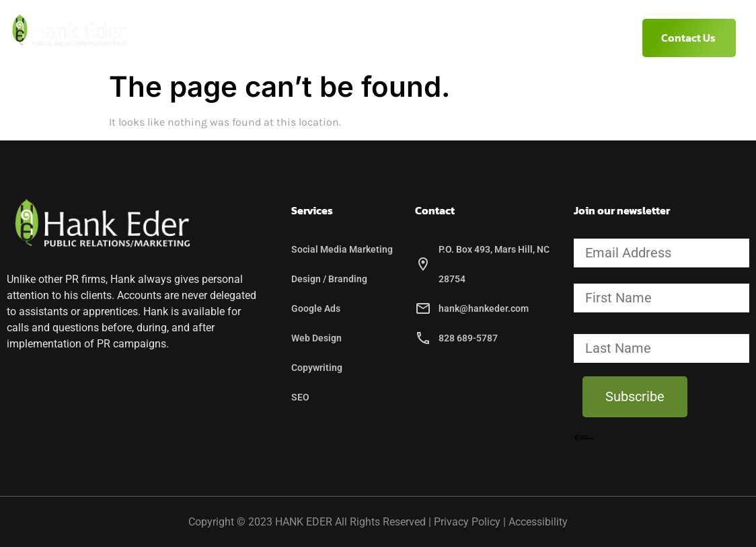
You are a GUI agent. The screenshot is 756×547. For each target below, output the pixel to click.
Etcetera (461, 38)
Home (186, 37)
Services (372, 38)
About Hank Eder (271, 37)
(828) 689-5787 (554, 37)
